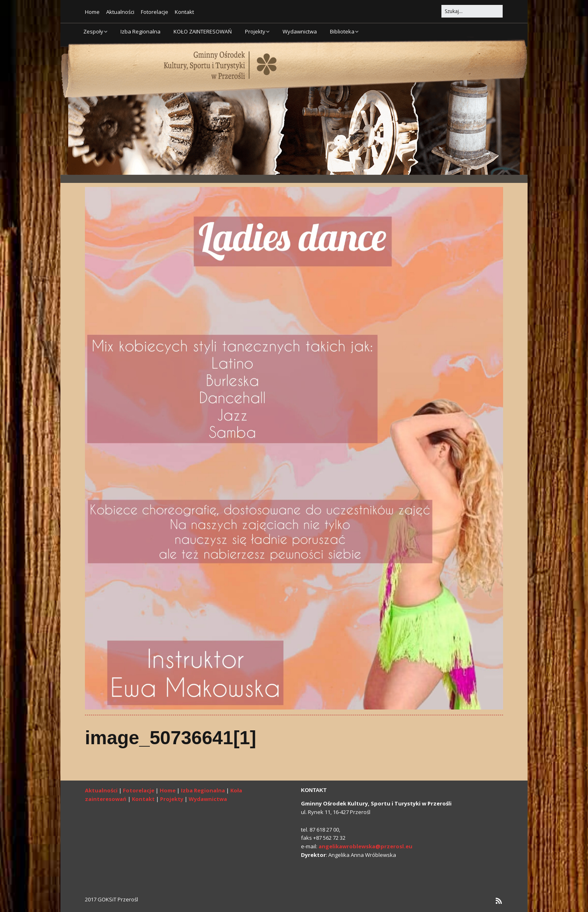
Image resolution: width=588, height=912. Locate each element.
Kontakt (184, 12)
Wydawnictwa (300, 31)
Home (92, 12)
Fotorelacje (155, 12)
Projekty (255, 31)
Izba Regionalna (140, 31)
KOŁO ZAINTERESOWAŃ (203, 31)
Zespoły (93, 31)
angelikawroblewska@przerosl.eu (365, 846)
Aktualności (120, 12)
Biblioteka (342, 31)
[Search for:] (472, 11)
